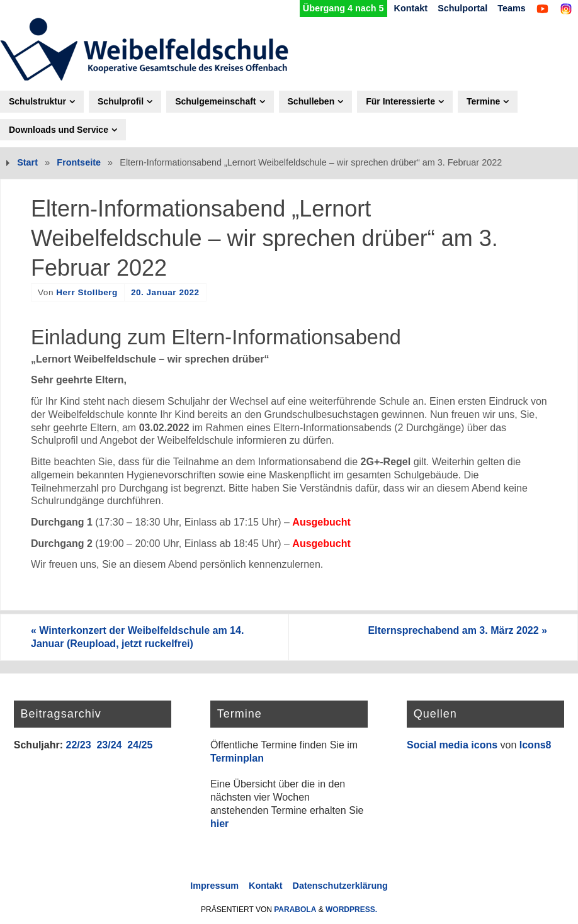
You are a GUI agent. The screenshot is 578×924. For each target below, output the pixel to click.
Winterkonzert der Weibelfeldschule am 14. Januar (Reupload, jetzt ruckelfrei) (137, 637)
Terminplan (237, 758)
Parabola (295, 910)
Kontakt (411, 8)
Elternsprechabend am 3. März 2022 (457, 630)
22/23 (78, 745)
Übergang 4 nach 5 (343, 8)
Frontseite (79, 162)
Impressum (214, 886)
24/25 (140, 745)
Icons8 (535, 745)
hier (219, 824)
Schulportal (462, 8)
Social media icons (452, 745)
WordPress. (351, 910)
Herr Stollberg (87, 292)
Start (27, 162)
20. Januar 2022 (165, 292)
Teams (512, 8)
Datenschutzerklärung (340, 886)
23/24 (109, 745)
